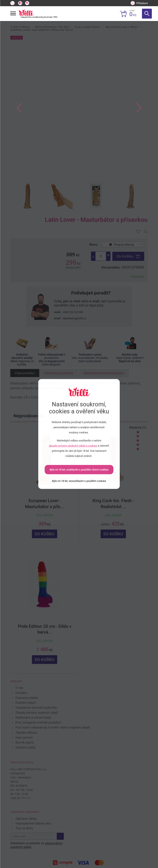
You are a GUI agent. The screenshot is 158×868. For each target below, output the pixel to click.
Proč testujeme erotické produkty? (38, 723)
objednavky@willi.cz (74, 318)
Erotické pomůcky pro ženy (52, 27)
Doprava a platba (27, 698)
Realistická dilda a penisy (122, 27)
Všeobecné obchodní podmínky (36, 708)
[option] (79, 108)
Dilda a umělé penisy (88, 27)
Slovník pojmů (25, 743)
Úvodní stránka (20, 27)
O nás (19, 688)
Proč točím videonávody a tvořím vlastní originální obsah (53, 728)
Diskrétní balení (26, 703)
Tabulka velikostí (26, 733)
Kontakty (21, 693)
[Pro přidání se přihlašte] (138, 232)
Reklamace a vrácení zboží (33, 718)
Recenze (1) (138, 427)
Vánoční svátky (26, 748)
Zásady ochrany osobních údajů (37, 713)
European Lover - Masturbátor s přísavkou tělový (42, 30)
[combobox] (123, 244)
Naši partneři (24, 738)
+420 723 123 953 (73, 312)
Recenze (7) (69, 427)
